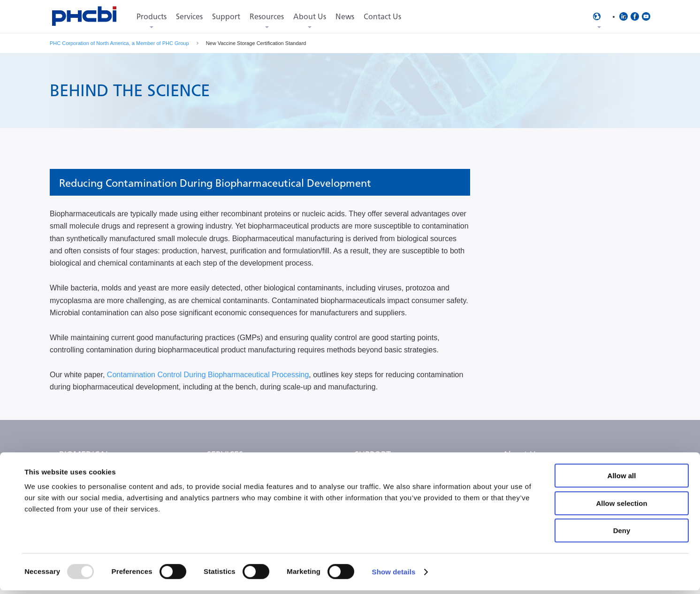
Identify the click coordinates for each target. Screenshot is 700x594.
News (345, 17)
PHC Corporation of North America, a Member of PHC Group (119, 43)
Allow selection (621, 507)
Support (226, 17)
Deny (622, 534)
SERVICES (225, 455)
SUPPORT (373, 455)
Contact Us (382, 17)
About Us (310, 17)
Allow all (622, 479)
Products (152, 17)
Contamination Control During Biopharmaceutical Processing (208, 375)
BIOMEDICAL (84, 455)
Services (189, 17)
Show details (394, 575)
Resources (267, 17)
